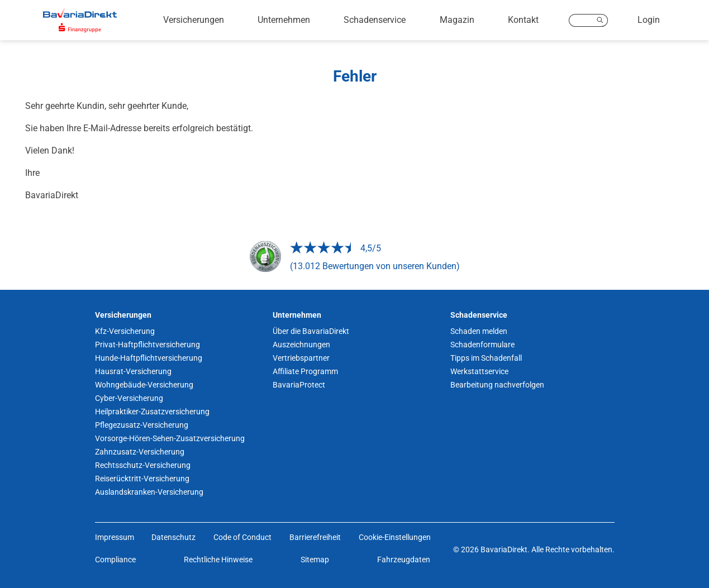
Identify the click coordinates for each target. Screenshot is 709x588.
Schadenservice (375, 20)
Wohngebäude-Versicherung (144, 385)
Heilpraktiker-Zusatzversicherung (152, 412)
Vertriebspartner (301, 358)
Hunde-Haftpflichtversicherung (149, 358)
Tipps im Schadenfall (486, 358)
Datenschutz (173, 537)
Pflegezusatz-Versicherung (142, 425)
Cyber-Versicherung (129, 398)
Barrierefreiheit (315, 537)
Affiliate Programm (305, 371)
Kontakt (523, 20)
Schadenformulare (482, 345)
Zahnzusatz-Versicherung (140, 452)
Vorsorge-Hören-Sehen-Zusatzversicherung (170, 438)
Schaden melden (479, 331)
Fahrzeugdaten (404, 560)
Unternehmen (284, 20)
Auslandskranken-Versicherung (149, 492)
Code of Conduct (242, 537)
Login (649, 20)
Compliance (115, 560)
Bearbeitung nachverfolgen (497, 385)
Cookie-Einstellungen (395, 537)
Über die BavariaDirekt (311, 331)
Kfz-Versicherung (125, 331)
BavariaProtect (299, 385)
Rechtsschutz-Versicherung (143, 465)
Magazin (457, 20)
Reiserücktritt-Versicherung (142, 479)
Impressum (115, 537)
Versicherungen (194, 20)
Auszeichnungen (301, 345)
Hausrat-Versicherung (133, 371)
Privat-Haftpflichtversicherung (147, 345)
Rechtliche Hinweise (218, 560)
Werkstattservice (479, 371)
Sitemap (315, 560)
